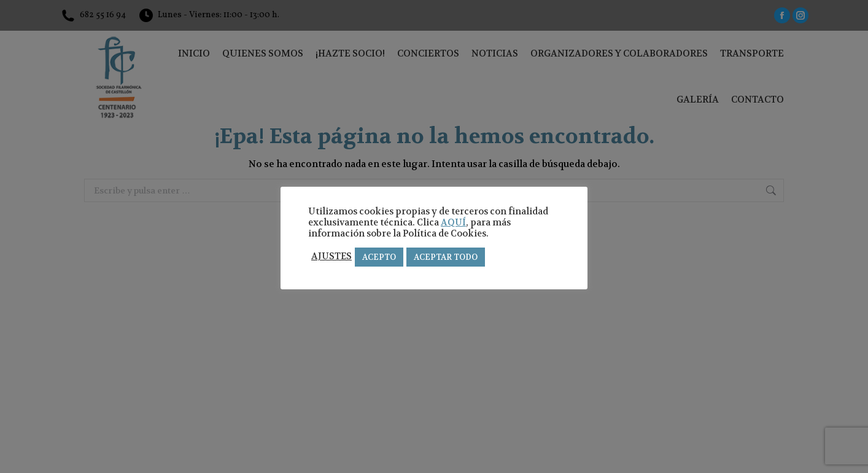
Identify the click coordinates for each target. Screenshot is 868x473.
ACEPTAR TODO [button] (446, 257)
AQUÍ (453, 223)
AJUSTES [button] (331, 257)
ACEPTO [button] (379, 257)
